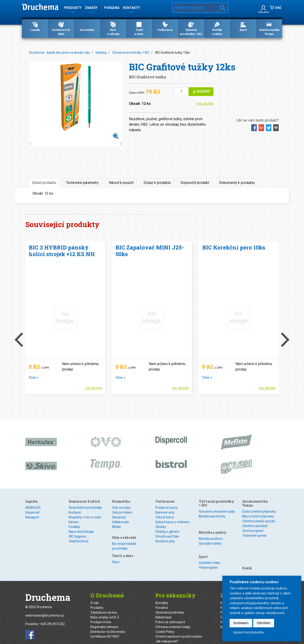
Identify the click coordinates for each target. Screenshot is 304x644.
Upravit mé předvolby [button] (249, 632)
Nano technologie (81, 532)
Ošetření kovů (79, 541)
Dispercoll (32, 512)
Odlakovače (121, 522)
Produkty (97, 600)
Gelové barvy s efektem (172, 541)
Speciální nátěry (210, 535)
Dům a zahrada (124, 535)
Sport (243, 26)
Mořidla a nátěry (213, 524)
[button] (263, 8)
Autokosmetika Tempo (269, 28)
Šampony (119, 517)
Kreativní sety (165, 560)
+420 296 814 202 (52, 617)
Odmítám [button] (264, 623)
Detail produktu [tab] (44, 183)
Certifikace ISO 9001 (105, 629)
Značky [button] (91, 9)
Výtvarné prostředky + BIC (191, 28)
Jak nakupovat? (167, 634)
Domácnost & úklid (61, 28)
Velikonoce (165, 26)
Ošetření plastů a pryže (259, 521)
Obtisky (161, 546)
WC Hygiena (77, 536)
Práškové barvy (166, 527)
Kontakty (162, 595)
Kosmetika (87, 26)
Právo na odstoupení (170, 615)
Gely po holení (122, 512)
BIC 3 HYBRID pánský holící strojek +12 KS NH (62, 251)
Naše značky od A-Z (105, 610)
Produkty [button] (73, 9)
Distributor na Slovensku (108, 624)
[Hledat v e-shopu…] (195, 8)
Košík (247, 543)
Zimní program (253, 531)
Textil (159, 512)
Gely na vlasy (121, 508)
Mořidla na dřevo (211, 530)
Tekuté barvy (165, 536)
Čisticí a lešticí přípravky (259, 511)
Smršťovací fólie (167, 555)
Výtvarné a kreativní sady (217, 511)
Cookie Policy (165, 624)
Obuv (159, 508)
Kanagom (32, 517)
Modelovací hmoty (212, 516)
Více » (34, 378)
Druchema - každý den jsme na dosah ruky (60, 53)
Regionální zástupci (104, 619)
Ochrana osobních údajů (173, 619)
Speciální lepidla (37, 522)
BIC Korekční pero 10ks (234, 247)
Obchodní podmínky (170, 605)
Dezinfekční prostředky (85, 508)
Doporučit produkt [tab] (195, 183)
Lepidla (35, 26)
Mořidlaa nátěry (217, 28)
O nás (94, 595)
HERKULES (33, 508)
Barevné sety (165, 531)
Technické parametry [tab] (82, 183)
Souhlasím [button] (241, 623)
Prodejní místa (101, 615)
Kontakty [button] (131, 9)
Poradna (112, 8)
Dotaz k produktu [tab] (157, 183)
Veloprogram (208, 554)
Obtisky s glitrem (167, 551)
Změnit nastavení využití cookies (179, 629)
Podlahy (75, 527)
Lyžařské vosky (210, 549)
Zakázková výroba (104, 605)
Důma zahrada (113, 28)
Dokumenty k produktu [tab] (237, 183)
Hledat (223, 8)
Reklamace (164, 610)
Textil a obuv (166, 501)
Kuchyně (75, 512)
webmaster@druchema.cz (45, 608)
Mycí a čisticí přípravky (258, 516)
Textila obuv (139, 28)
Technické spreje (254, 535)
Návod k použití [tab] (121, 183)
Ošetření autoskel (255, 526)
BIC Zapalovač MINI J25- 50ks (150, 251)
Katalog (101, 53)
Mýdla (116, 527)
